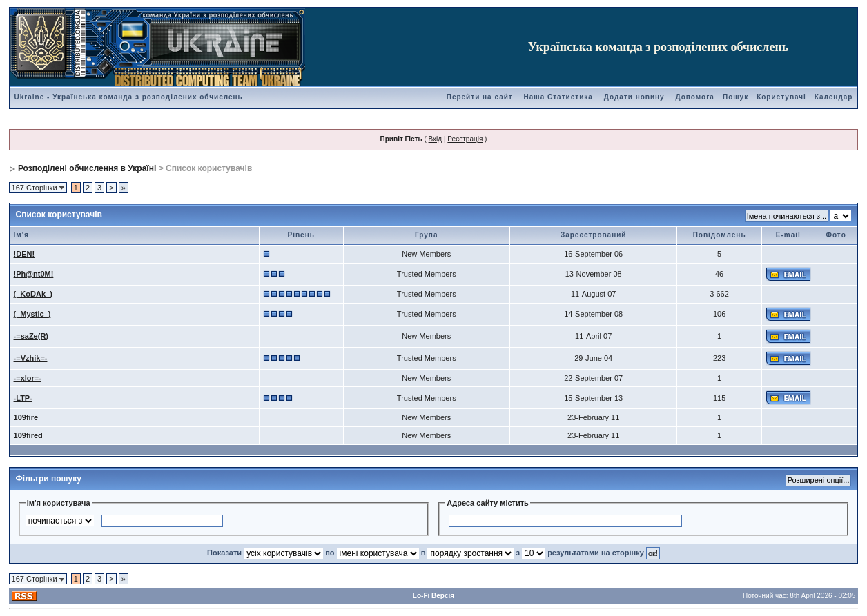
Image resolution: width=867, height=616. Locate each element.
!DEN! (25, 254)
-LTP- (23, 398)
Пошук (736, 97)
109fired (28, 435)
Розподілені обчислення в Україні (87, 168)
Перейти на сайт (480, 97)
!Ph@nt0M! (34, 274)
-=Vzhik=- (31, 358)
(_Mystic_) (32, 314)
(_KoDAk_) (33, 294)
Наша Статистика (558, 97)
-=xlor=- (28, 378)
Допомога (694, 97)
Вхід (436, 139)
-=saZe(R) (31, 336)
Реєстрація (465, 139)
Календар (834, 97)
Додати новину (634, 97)
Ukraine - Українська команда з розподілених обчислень (129, 97)
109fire (26, 417)
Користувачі (781, 97)
